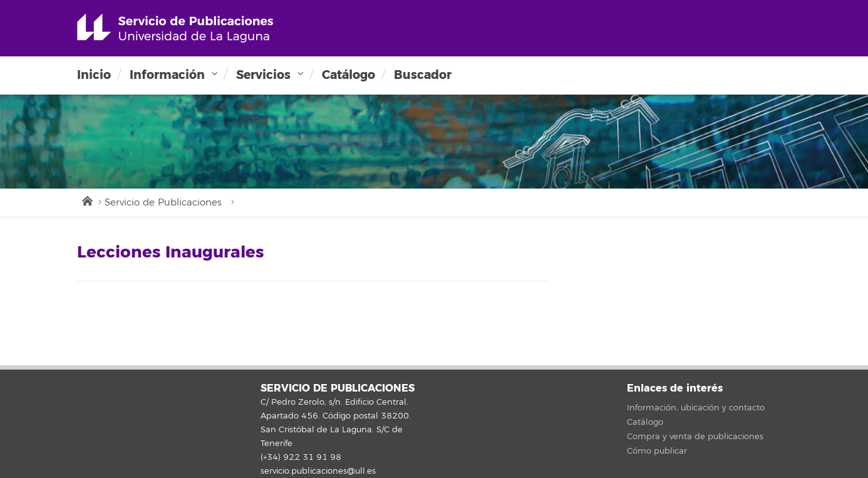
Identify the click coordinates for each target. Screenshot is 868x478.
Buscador (423, 75)
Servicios (263, 75)
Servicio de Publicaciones (163, 203)
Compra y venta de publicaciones (695, 437)
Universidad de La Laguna (175, 28)
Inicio (94, 75)
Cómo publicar (657, 451)
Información (167, 75)
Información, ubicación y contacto (696, 408)
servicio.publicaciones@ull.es (318, 471)
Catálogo (349, 75)
